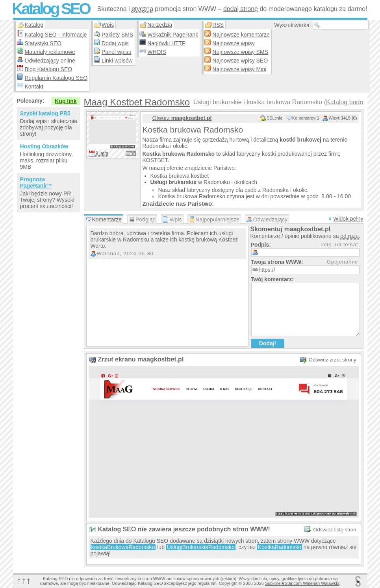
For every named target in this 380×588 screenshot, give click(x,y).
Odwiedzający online (50, 61)
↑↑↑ (24, 580)
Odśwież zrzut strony (333, 360)
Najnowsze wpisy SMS (240, 52)
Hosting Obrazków (44, 146)
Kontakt (34, 87)
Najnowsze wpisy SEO (240, 61)
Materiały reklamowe (50, 52)
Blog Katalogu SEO (49, 69)
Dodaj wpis (115, 43)
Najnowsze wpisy (233, 43)
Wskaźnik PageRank (173, 35)
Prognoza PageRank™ (36, 182)
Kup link (66, 101)
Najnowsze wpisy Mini (239, 69)
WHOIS (157, 52)
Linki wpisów (117, 61)
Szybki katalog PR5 (45, 113)
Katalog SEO (51, 9)
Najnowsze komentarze (241, 35)
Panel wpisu (117, 52)
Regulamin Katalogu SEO (56, 78)
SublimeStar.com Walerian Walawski (302, 583)
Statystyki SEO (43, 43)
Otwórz (182, 118)
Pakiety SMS (117, 35)
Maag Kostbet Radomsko (137, 102)
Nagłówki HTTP (166, 43)
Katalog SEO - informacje (56, 35)
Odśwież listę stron (335, 530)
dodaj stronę (241, 9)
